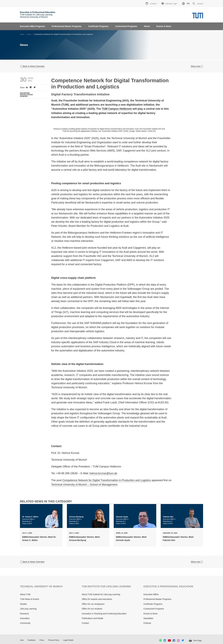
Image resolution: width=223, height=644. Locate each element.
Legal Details (68, 640)
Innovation (25, 618)
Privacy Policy (54, 640)
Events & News (164, 26)
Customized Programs (126, 26)
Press (42, 640)
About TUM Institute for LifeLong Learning (101, 594)
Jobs (22, 640)
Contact (85, 623)
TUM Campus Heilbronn (117, 109)
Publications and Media (93, 618)
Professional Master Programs (67, 26)
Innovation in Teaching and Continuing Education (104, 614)
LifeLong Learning (28, 609)
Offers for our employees (93, 604)
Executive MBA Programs (32, 26)
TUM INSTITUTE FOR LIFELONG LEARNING (106, 586)
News (29, 34)
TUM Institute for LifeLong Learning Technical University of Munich (38, 15)
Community (25, 623)
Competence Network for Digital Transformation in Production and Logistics (107, 480)
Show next (197, 66)
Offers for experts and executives (97, 599)
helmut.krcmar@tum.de (103, 473)
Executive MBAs (151, 594)
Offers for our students (92, 609)
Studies (23, 604)
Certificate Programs (98, 26)
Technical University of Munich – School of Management (84, 485)
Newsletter (148, 618)
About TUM (25, 594)
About (147, 26)
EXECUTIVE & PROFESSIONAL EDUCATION (168, 586)
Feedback (32, 640)
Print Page (197, 641)
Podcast (147, 623)
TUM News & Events (29, 599)
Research (24, 614)
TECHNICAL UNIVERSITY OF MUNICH (41, 586)
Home (22, 34)
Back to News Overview (32, 66)
